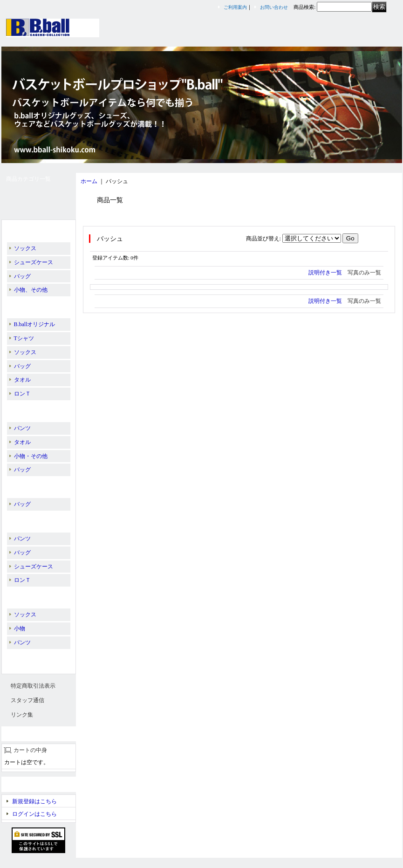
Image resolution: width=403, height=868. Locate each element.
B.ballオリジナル (32, 229)
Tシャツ (24, 338)
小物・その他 (31, 456)
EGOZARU (25, 595)
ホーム (89, 181)
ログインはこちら (34, 814)
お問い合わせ (274, 7)
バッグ (22, 276)
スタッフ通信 (27, 700)
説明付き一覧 (325, 273)
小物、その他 (31, 290)
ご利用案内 (235, 7)
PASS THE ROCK (33, 485)
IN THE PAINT (29, 305)
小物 (20, 629)
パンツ (22, 428)
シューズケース (34, 262)
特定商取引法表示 (33, 686)
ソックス (25, 248)
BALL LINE (28, 409)
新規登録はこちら (34, 801)
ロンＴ (22, 394)
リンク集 (22, 715)
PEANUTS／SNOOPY (38, 519)
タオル (22, 380)
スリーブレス (28, 658)
